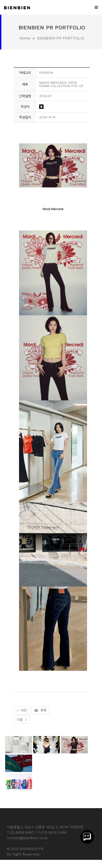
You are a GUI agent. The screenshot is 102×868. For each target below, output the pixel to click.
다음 (22, 719)
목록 (41, 710)
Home (25, 38)
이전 (22, 710)
